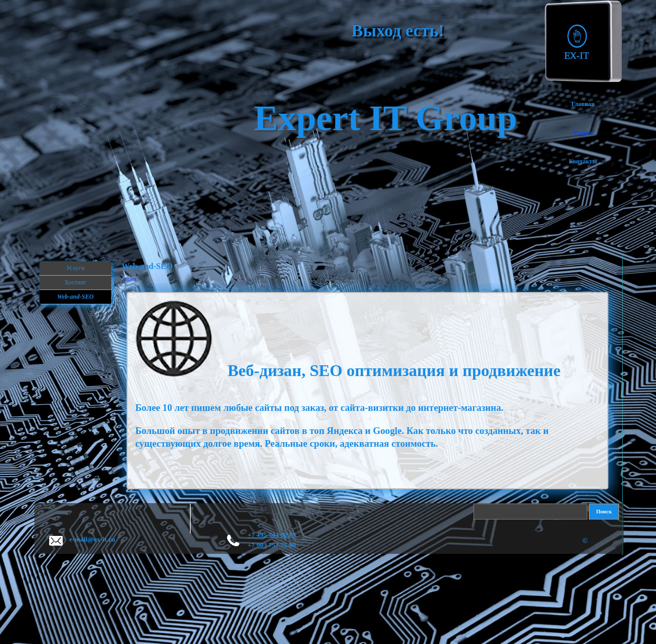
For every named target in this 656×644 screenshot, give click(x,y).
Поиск (604, 512)
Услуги (129, 279)
